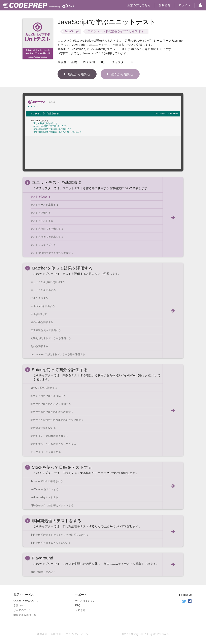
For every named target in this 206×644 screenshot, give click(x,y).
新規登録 (165, 5)
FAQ (78, 605)
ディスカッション (85, 601)
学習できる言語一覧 (25, 615)
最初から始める (76, 74)
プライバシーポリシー (78, 634)
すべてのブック (22, 610)
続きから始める (119, 74)
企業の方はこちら (139, 5)
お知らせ (80, 610)
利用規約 (56, 634)
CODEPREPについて (26, 601)
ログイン (185, 5)
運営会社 (42, 634)
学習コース (20, 605)
